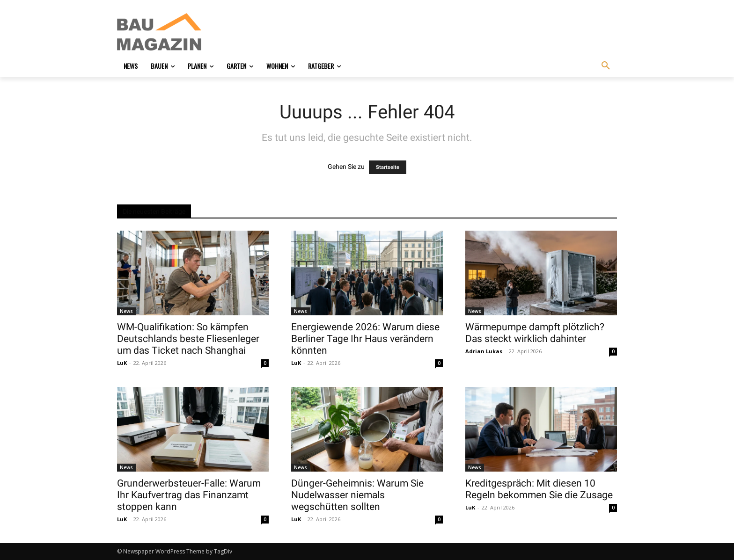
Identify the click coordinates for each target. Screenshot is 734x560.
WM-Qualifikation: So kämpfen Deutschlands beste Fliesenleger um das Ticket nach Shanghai (188, 339)
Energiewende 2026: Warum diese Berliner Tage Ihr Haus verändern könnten (365, 339)
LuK (122, 363)
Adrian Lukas (484, 351)
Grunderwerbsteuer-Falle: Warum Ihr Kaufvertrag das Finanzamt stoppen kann (189, 495)
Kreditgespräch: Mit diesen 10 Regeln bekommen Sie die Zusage (539, 489)
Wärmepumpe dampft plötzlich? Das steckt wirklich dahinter (535, 333)
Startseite (388, 167)
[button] (606, 66)
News (126, 311)
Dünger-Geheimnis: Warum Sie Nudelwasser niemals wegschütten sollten (357, 495)
